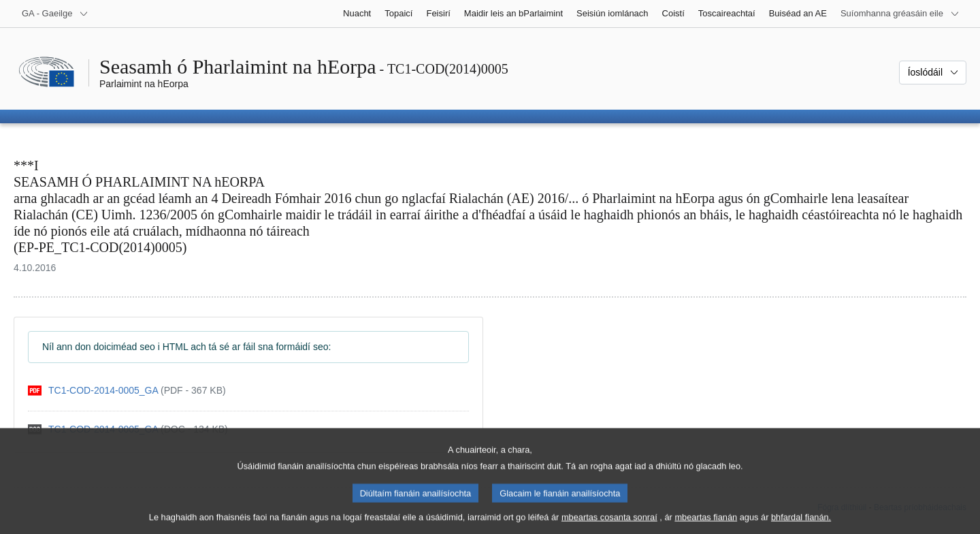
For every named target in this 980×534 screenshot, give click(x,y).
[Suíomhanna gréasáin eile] (900, 14)
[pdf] (127, 391)
